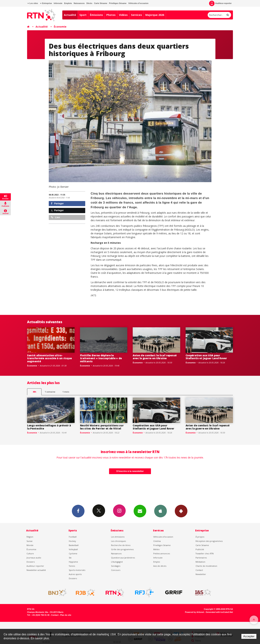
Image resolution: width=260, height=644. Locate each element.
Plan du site (66, 615)
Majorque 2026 (155, 15)
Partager (57, 203)
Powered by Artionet (195, 612)
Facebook (78, 511)
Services (136, 15)
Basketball (74, 545)
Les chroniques (118, 541)
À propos (200, 537)
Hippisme (73, 562)
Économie (60, 27)
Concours (116, 570)
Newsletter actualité (36, 570)
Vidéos (123, 15)
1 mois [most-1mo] (66, 392)
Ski (70, 558)
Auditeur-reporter (220, 3)
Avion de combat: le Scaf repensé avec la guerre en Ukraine (155, 357)
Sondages (116, 566)
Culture (30, 553)
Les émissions (118, 537)
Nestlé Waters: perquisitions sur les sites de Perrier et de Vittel (102, 427)
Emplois (68, 3)
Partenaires (201, 558)
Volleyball (73, 549)
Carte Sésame (101, 3)
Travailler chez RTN (205, 553)
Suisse (30, 541)
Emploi (157, 562)
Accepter (249, 636)
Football (73, 537)
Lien (55, 217)
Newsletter (201, 574)
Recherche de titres (121, 545)
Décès (89, 3)
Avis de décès (160, 566)
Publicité (200, 549)
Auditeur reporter (35, 566)
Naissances (79, 3)
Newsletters (140, 511)
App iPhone (161, 511)
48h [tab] (34, 392)
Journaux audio (34, 558)
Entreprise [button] (46, 3)
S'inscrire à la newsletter (130, 471)
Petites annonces (162, 553)
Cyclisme (73, 553)
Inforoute (58, 3)
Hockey (72, 541)
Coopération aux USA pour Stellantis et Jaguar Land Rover (206, 357)
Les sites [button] (33, 3)
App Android (181, 511)
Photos (111, 15)
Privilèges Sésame (118, 3)
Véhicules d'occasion (138, 3)
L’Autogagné (117, 562)
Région (30, 537)
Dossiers (31, 562)
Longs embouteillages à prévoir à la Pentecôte (49, 427)
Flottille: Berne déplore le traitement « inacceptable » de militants (101, 358)
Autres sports (75, 574)
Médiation (200, 562)
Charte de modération (206, 566)
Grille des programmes (122, 549)
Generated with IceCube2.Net (219, 612)
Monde (30, 545)
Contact (199, 570)
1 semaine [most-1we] (50, 392)
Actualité (70, 15)
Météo (156, 549)
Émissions (96, 15)
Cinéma (157, 541)
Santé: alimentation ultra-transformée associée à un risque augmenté (49, 358)
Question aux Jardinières (123, 558)
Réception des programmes (209, 541)
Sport (83, 15)
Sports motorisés (77, 570)
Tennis (72, 566)
